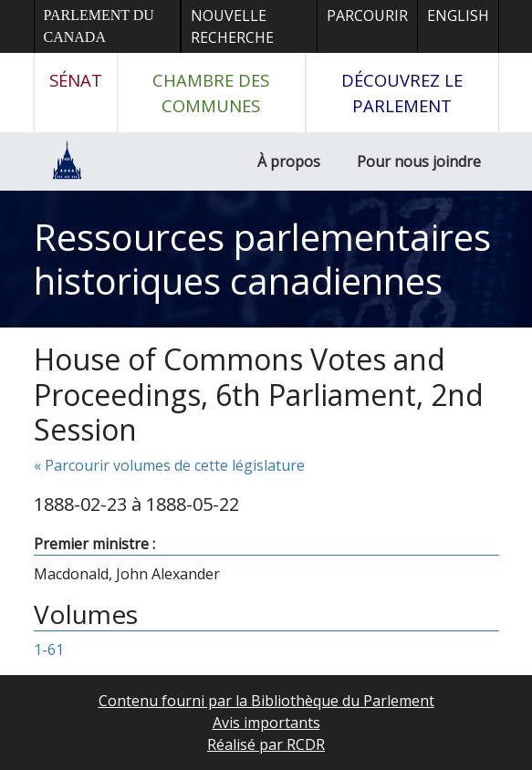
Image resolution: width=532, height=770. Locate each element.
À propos (289, 161)
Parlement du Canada (99, 26)
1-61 (49, 650)
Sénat (76, 80)
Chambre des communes (211, 93)
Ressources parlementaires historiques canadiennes (262, 259)
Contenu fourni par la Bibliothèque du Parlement (266, 701)
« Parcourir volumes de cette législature (169, 465)
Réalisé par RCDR (266, 744)
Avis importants (266, 723)
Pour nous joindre (419, 161)
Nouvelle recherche (232, 26)
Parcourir (367, 16)
